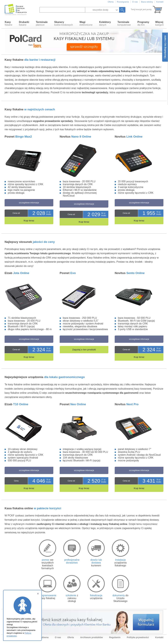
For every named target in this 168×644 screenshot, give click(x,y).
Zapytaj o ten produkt (84, 350)
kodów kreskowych (64, 23)
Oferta (111, 2)
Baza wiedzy (147, 2)
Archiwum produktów (92, 637)
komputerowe (124, 23)
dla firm (143, 23)
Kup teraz (29, 221)
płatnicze (42, 23)
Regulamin (115, 637)
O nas (135, 2)
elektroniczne (86, 23)
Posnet (18, 137)
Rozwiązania (123, 2)
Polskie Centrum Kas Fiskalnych (16, 9)
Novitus (75, 137)
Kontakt (160, 2)
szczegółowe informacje (29, 203)
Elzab (17, 273)
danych (105, 23)
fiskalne (8, 23)
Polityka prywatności (138, 637)
